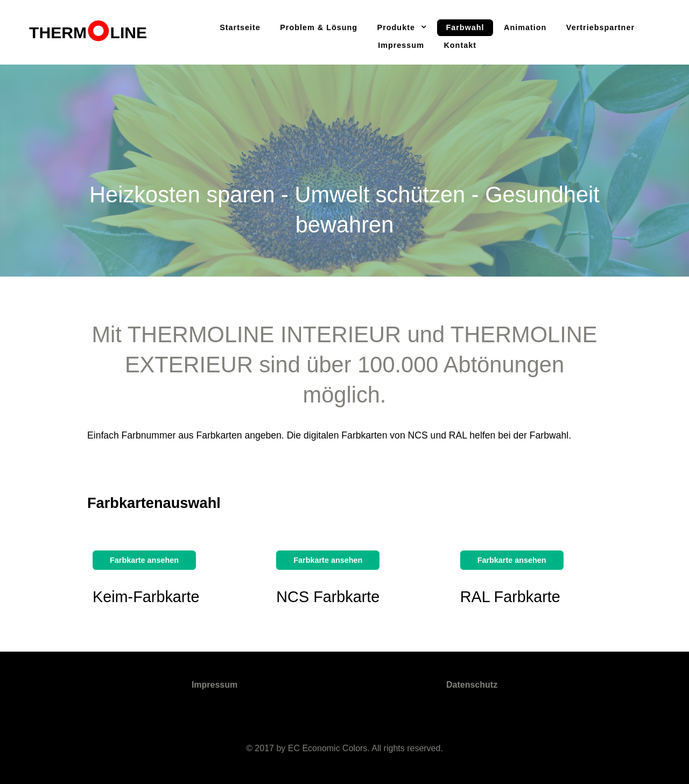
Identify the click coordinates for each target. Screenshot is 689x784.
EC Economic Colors (328, 748)
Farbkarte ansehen (144, 560)
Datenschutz (472, 685)
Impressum (215, 685)
